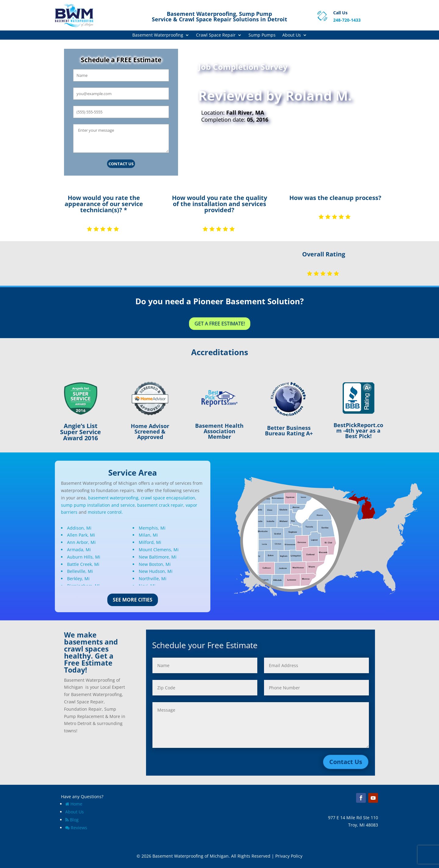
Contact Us (121, 164)
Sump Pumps (262, 35)
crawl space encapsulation (168, 498)
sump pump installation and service (98, 505)
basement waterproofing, (114, 498)
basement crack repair (160, 505)
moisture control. (105, 512)
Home (74, 804)
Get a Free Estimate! (220, 323)
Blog (72, 820)
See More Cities (133, 600)
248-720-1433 (347, 20)
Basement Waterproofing (158, 35)
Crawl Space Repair (216, 35)
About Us (292, 35)
